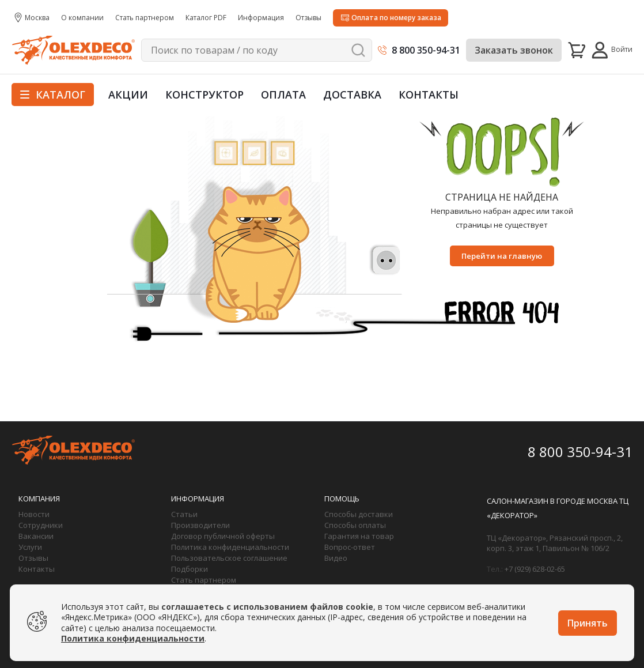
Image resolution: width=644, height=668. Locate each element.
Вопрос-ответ (350, 547)
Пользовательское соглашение (229, 558)
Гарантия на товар (359, 536)
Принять (588, 623)
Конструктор (204, 95)
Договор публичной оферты (223, 536)
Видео (336, 558)
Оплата (283, 95)
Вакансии (36, 536)
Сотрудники (41, 525)
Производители (200, 525)
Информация (198, 499)
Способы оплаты (355, 525)
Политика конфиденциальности (230, 547)
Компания (39, 499)
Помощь (342, 499)
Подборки (190, 569)
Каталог (53, 95)
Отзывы (33, 558)
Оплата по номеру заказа (396, 18)
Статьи (184, 514)
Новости (34, 514)
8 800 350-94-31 (426, 50)
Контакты (429, 95)
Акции (128, 95)
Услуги (30, 547)
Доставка (352, 95)
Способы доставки (359, 514)
